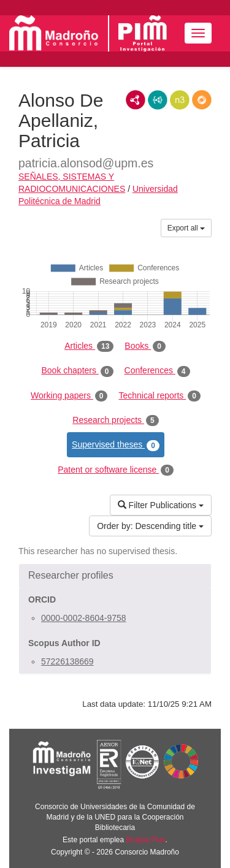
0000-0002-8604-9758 (84, 618)
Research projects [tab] (115, 421)
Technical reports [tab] (159, 396)
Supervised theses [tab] (116, 445)
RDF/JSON (202, 100)
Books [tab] (145, 346)
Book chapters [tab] (77, 371)
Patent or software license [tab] (116, 470)
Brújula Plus (146, 840)
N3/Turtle (180, 100)
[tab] (115, 576)
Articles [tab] (89, 346)
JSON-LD (158, 100)
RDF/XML (136, 100)
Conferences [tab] (157, 371)
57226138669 (67, 661)
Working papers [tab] (69, 396)
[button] (115, 576)
